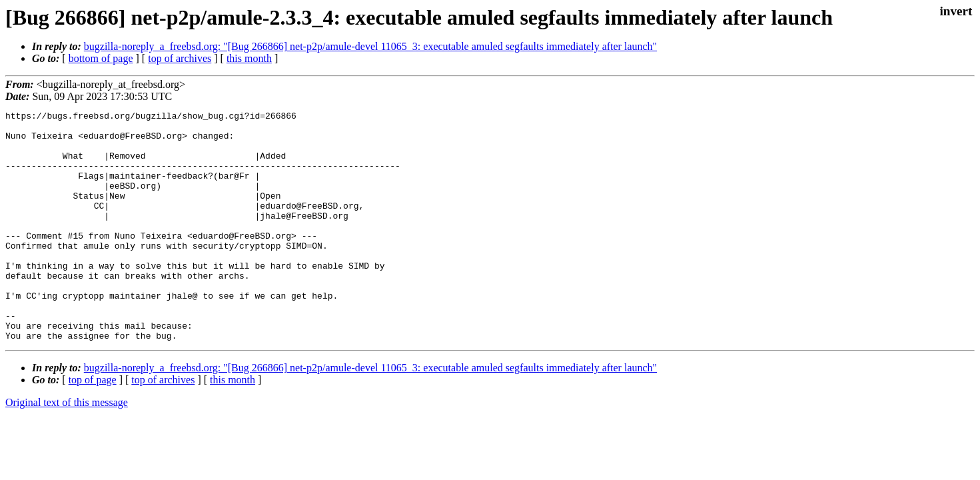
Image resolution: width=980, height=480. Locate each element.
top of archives (180, 58)
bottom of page (101, 58)
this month (249, 58)
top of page (93, 426)
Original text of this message (67, 448)
